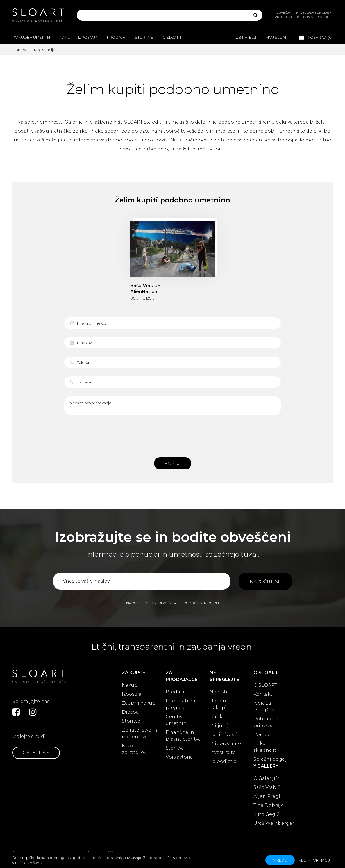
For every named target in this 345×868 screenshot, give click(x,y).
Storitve (144, 37)
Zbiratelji (246, 37)
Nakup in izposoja (79, 37)
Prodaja (116, 37)
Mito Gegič (266, 814)
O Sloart (172, 37)
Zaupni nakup (139, 703)
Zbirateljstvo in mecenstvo (140, 733)
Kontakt (263, 694)
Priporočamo (225, 743)
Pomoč (262, 735)
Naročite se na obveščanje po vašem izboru (172, 603)
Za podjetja (223, 761)
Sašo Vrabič (267, 787)
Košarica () (316, 37)
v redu (280, 860)
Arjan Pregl (267, 796)
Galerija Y (36, 753)
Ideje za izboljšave (265, 706)
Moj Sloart (278, 37)
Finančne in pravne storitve (183, 736)
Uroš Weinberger (274, 823)
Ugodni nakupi (219, 704)
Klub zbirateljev (134, 749)
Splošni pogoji (271, 759)
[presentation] (172, 435)
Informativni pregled (181, 704)
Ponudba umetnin (31, 37)
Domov (19, 50)
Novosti (218, 692)
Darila (217, 717)
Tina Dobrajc (268, 805)
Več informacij (314, 860)
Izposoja (132, 694)
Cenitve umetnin (176, 720)
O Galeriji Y (266, 778)
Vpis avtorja (179, 757)
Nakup (130, 685)
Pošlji (173, 463)
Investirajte (223, 752)
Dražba (130, 712)
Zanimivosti (223, 735)
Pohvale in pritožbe (266, 722)
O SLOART (265, 685)
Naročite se (265, 582)
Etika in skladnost (265, 747)
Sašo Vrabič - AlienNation (145, 289)
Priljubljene (223, 726)
